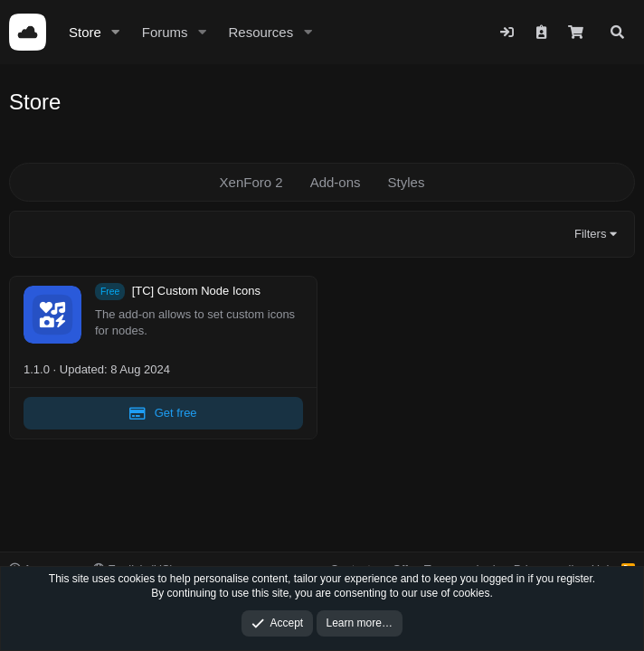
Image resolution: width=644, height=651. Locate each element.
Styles (407, 182)
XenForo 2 (251, 182)
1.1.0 (37, 369)
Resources (260, 32)
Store (85, 32)
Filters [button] (590, 234)
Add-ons (336, 182)
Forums (165, 32)
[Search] (617, 32)
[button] (116, 32)
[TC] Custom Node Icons (196, 292)
